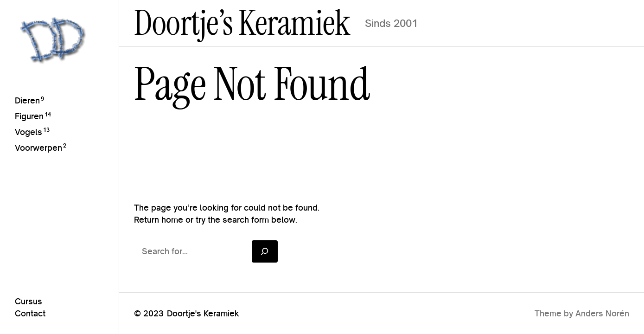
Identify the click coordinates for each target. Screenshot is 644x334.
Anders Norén (602, 313)
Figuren (29, 116)
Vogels (29, 132)
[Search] (265, 251)
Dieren (27, 100)
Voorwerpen (38, 148)
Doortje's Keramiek (203, 313)
